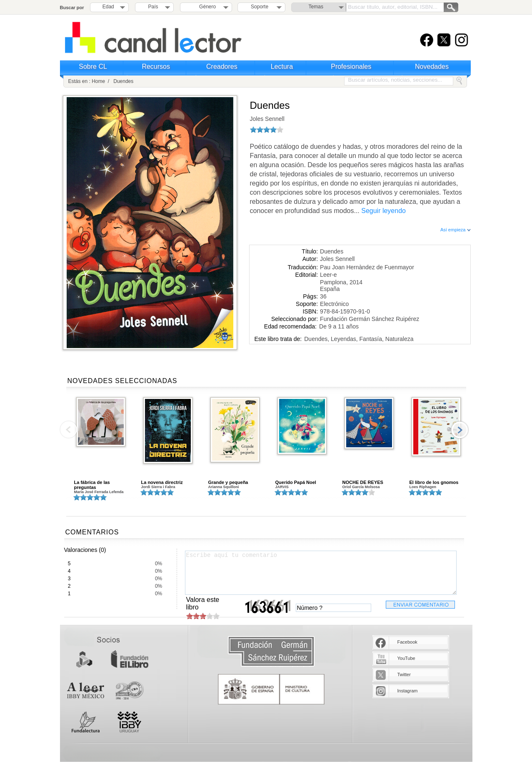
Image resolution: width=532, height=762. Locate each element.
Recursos (156, 66)
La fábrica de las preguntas (92, 485)
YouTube (406, 658)
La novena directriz (162, 482)
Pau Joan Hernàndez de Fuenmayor (367, 267)
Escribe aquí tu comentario (321, 573)
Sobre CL (93, 66)
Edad (108, 7)
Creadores (222, 66)
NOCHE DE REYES (363, 482)
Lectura (282, 66)
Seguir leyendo (383, 211)
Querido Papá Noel (296, 482)
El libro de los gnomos (434, 482)
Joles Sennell (267, 119)
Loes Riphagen (423, 487)
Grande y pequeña (228, 482)
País (153, 7)
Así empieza (456, 230)
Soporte (260, 7)
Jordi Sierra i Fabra (158, 487)
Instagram (408, 691)
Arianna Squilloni (224, 487)
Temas (316, 7)
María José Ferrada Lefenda (99, 492)
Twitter (404, 674)
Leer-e (328, 275)
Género (206, 7)
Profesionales (351, 66)
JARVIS (282, 487)
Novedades (432, 66)
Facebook (407, 642)
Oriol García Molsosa (361, 487)
